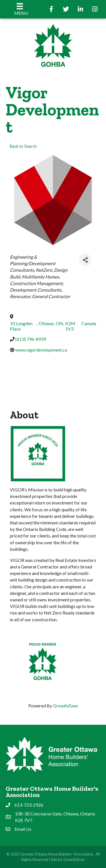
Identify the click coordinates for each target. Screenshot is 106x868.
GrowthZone (65, 706)
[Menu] (20, 9)
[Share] (85, 260)
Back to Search (23, 146)
